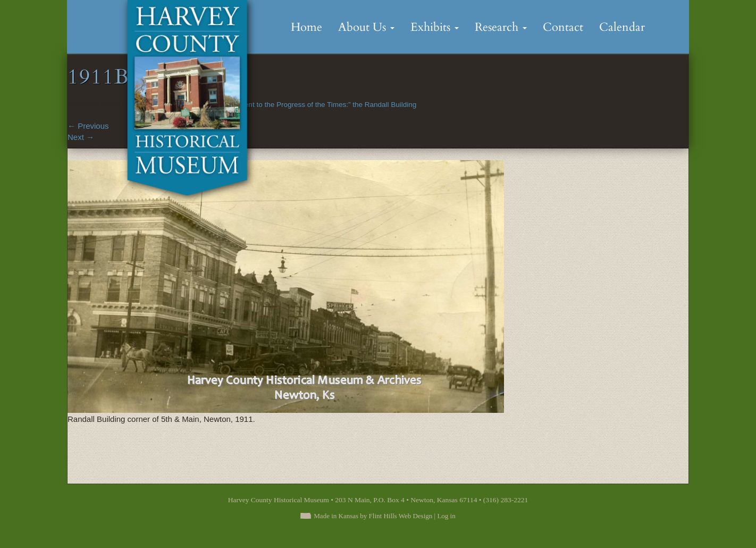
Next (81, 137)
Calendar (622, 27)
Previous (88, 126)
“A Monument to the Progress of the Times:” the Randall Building (314, 105)
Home (306, 27)
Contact (563, 27)
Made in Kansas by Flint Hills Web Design (373, 516)
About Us (366, 27)
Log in (446, 516)
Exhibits (435, 27)
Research (501, 27)
